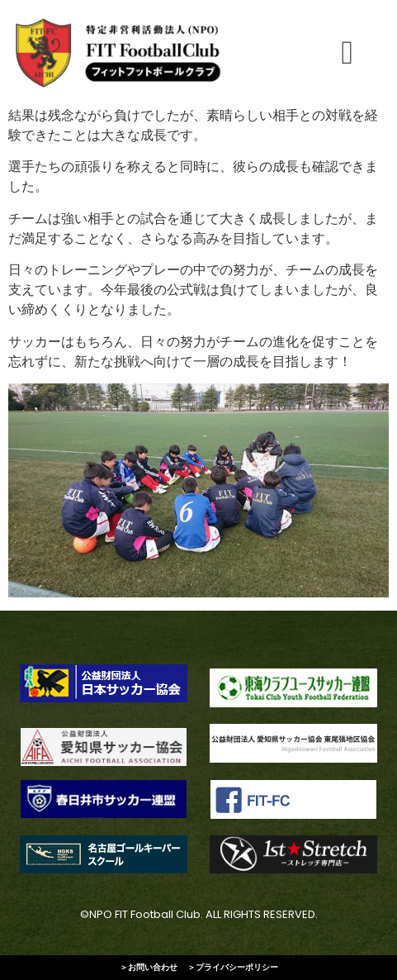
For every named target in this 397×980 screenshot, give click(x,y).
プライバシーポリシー (237, 967)
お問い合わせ (153, 967)
